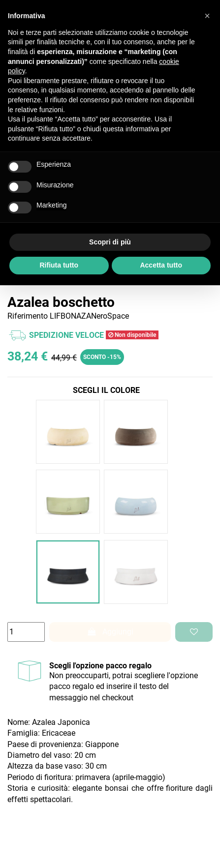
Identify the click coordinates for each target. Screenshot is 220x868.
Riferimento (28, 316)
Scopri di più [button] (110, 242)
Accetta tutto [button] (161, 265)
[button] (207, 16)
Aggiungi (110, 632)
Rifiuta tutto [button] (59, 265)
